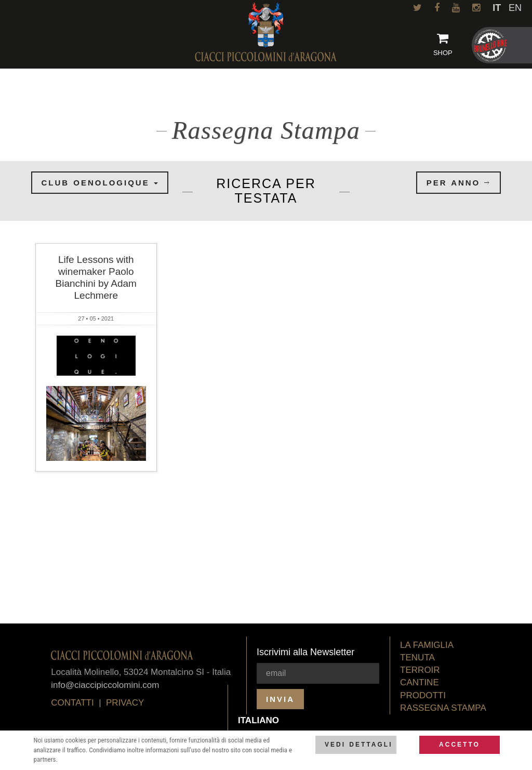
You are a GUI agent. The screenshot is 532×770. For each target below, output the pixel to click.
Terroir (420, 670)
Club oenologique (100, 183)
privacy (125, 703)
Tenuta (417, 658)
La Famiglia (427, 645)
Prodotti (423, 695)
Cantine (420, 682)
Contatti (72, 703)
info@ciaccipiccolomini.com (105, 685)
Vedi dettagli (358, 745)
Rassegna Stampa (443, 708)
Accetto (460, 745)
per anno (459, 183)
